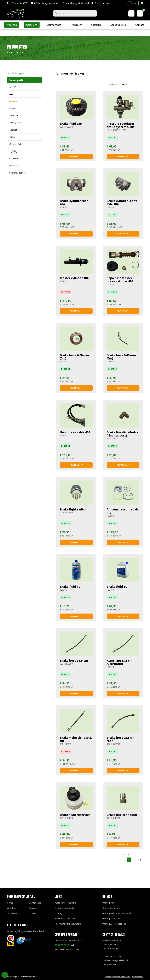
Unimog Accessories (112, 919)
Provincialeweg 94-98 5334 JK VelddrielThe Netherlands (112, 945)
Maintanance (35, 903)
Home (10, 903)
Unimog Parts (109, 903)
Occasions (12, 913)
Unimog (58, 913)
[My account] (131, 13)
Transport (33, 908)
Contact (32, 913)
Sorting (112, 85)
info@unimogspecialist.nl (46, 3)
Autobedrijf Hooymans (65, 903)
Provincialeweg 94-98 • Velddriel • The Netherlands (87, 3)
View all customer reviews (67, 950)
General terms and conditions (117, 977)
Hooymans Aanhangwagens (68, 924)
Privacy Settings (5, 975)
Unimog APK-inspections (114, 924)
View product (76, 156)
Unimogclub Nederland (65, 908)
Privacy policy (137, 977)
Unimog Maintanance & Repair (117, 913)
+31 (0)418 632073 (19, 3)
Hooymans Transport (65, 919)
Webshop (11, 908)
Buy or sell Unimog (111, 908)
